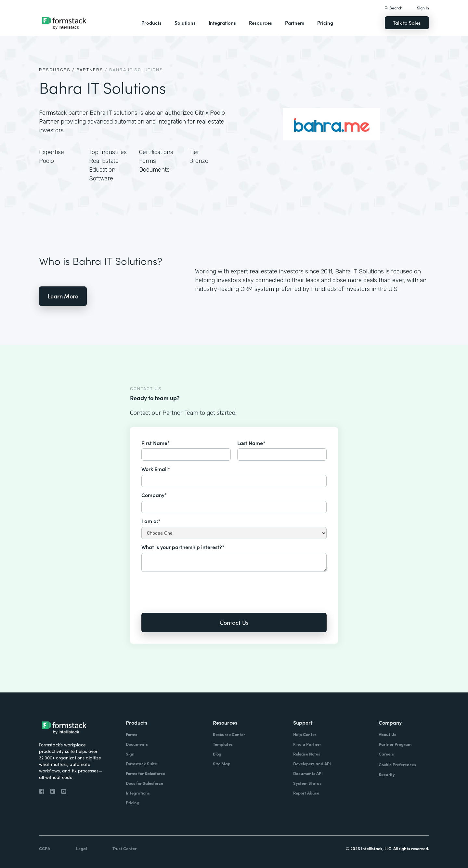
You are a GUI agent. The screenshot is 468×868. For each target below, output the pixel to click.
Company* (154, 495)
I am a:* (151, 521)
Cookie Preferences (397, 764)
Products (151, 23)
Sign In (423, 8)
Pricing (325, 23)
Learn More (63, 296)
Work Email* (156, 469)
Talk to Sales (407, 23)
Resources (260, 23)
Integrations (222, 23)
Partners (295, 23)
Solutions (185, 23)
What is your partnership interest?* (183, 547)
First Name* (156, 443)
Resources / (57, 70)
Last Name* (251, 443)
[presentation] (191, 588)
